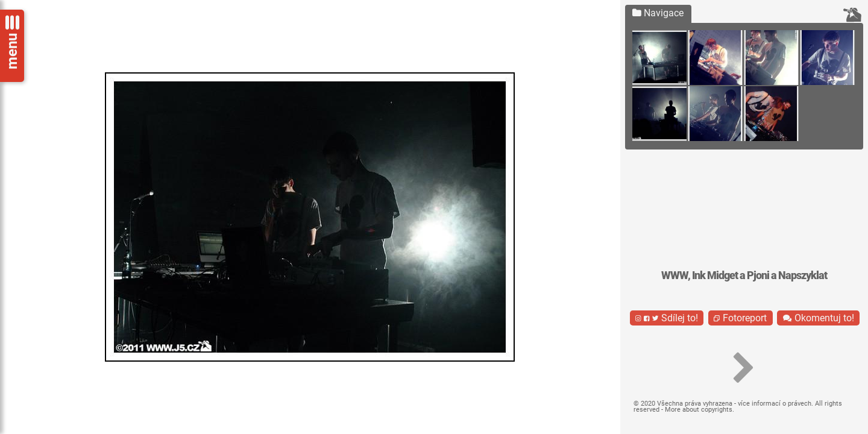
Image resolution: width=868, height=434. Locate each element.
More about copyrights (699, 410)
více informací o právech (775, 404)
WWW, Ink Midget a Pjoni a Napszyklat (744, 275)
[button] (744, 368)
